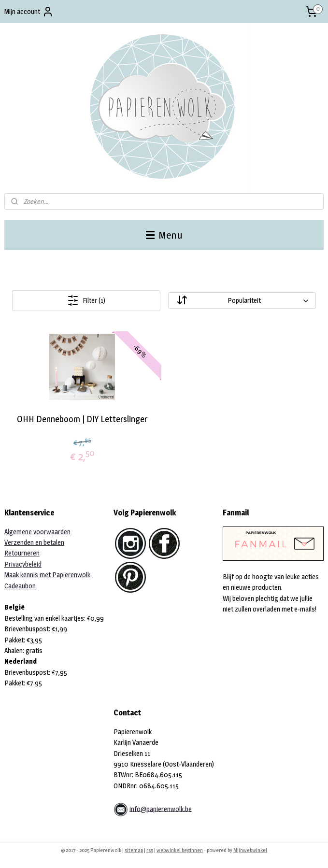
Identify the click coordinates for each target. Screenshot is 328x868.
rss (150, 850)
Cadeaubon (20, 586)
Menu (164, 235)
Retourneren (22, 553)
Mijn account (29, 12)
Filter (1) (86, 300)
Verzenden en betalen (34, 542)
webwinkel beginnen (180, 850)
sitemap (134, 850)
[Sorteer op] (242, 300)
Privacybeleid (23, 564)
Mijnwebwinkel (250, 850)
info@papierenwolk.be (161, 808)
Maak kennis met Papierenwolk (47, 575)
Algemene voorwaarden (37, 532)
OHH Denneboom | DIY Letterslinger (82, 419)
